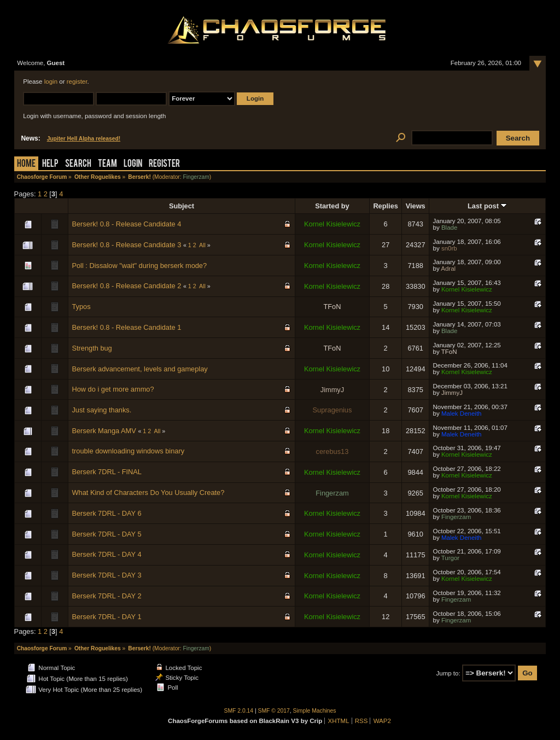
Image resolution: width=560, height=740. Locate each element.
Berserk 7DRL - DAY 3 (106, 575)
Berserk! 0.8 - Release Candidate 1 (126, 327)
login (51, 81)
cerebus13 (332, 451)
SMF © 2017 (274, 711)
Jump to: (448, 673)
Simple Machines (315, 711)
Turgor (451, 558)
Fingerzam (196, 177)
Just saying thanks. (101, 410)
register (77, 81)
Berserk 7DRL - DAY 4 (106, 554)
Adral (448, 269)
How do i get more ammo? (113, 389)
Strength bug (92, 348)
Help (50, 164)
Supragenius (332, 410)
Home (26, 164)
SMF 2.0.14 (239, 711)
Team (107, 164)
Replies (386, 206)
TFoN (332, 307)
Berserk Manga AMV (104, 431)
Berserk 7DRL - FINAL (107, 472)
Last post (487, 206)
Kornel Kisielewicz (332, 224)
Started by (332, 206)
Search (78, 164)
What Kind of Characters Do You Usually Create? (148, 493)
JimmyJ (332, 390)
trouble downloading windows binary (128, 451)
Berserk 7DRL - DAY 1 (106, 617)
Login (133, 164)
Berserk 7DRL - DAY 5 (106, 534)
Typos (81, 307)
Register (164, 164)
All (202, 245)
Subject (182, 206)
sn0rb (449, 248)
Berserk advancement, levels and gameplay (139, 369)
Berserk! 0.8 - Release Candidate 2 (126, 286)
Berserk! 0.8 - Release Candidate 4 (126, 224)
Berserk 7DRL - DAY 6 (106, 513)
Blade (449, 228)
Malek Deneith (462, 413)
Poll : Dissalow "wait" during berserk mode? (139, 266)
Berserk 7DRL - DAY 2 (106, 596)
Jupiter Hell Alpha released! (84, 139)
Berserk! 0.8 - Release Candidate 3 (126, 245)
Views (416, 206)
